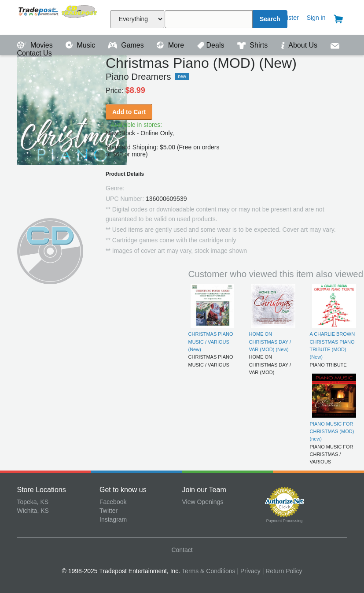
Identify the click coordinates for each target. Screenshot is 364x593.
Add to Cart (129, 112)
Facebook (113, 502)
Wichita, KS (33, 511)
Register (287, 18)
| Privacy (248, 571)
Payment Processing (285, 521)
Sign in (316, 18)
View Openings (203, 502)
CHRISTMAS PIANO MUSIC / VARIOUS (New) (211, 342)
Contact (182, 550)
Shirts (254, 45)
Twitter (108, 511)
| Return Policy (282, 571)
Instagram (113, 519)
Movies (36, 45)
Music (81, 45)
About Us (300, 45)
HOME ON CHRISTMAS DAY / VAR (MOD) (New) (270, 342)
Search (270, 19)
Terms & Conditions (208, 571)
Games (127, 45)
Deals (212, 45)
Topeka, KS (33, 502)
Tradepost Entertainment (59, 17)
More (171, 45)
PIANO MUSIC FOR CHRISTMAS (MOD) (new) (332, 432)
